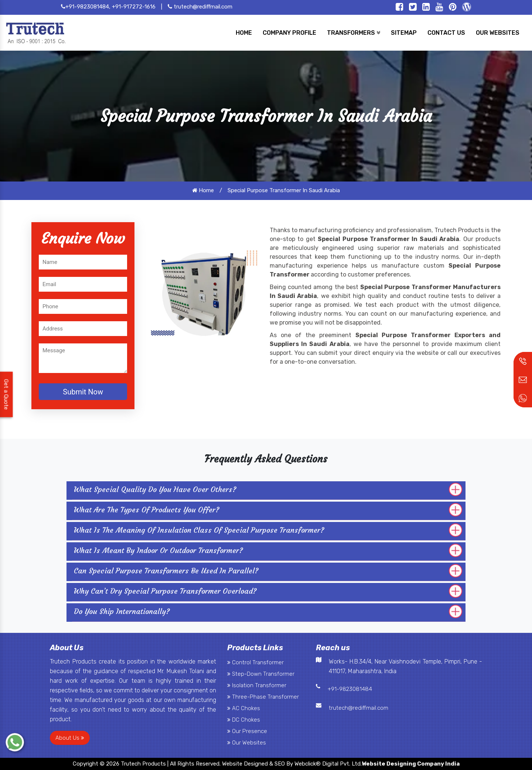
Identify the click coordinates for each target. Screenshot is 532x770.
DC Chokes (244, 720)
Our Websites (247, 743)
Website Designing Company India (411, 764)
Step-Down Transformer (261, 674)
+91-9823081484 (350, 689)
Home (203, 190)
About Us (70, 738)
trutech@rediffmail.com (200, 7)
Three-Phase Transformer (263, 697)
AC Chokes (244, 708)
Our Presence (247, 731)
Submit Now (83, 392)
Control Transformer (255, 662)
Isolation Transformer (257, 685)
